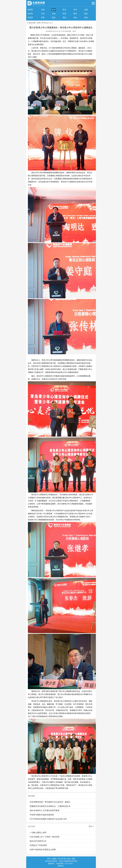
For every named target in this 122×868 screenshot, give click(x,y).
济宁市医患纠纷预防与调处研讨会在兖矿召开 (48, 819)
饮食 (86, 17)
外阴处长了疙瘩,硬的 (38, 845)
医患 (64, 14)
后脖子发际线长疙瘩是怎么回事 (43, 849)
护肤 (43, 17)
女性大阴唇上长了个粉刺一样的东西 (45, 837)
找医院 (30, 10)
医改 (86, 14)
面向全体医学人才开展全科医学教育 (45, 810)
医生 (64, 10)
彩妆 (54, 17)
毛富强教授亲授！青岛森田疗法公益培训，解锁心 (50, 802)
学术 (75, 10)
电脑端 (54, 859)
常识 (43, 14)
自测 (86, 10)
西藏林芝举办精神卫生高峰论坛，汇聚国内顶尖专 (50, 806)
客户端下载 (62, 859)
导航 (49, 859)
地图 (73, 859)
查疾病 (30, 17)
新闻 (54, 10)
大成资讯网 (31, 23)
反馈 (69, 859)
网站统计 (61, 866)
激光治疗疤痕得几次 (38, 841)
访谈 (54, 14)
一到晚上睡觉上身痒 (38, 832)
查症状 (30, 14)
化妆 (75, 17)
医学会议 (45, 23)
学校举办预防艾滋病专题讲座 (42, 815)
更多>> (91, 826)
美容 (64, 17)
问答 (43, 10)
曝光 (75, 14)
